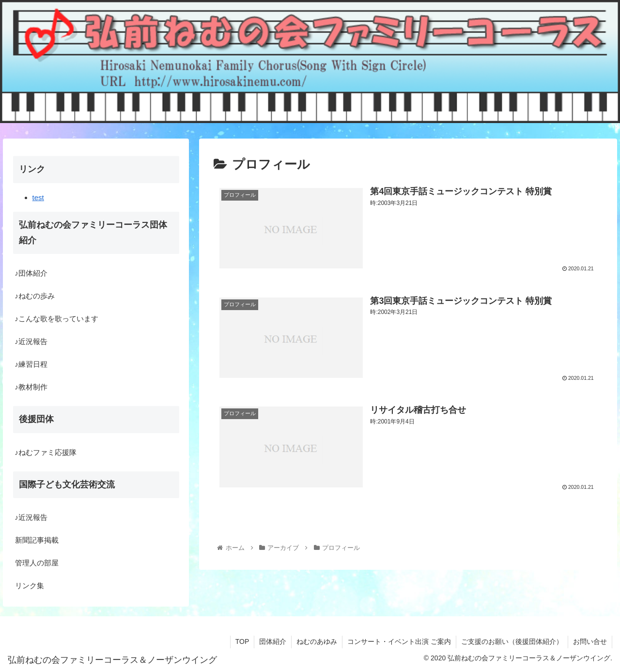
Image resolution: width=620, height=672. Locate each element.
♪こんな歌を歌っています (57, 319)
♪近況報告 (31, 341)
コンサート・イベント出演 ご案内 (399, 641)
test (38, 197)
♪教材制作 (31, 387)
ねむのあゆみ (317, 641)
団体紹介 (273, 641)
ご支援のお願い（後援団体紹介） (512, 641)
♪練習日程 (31, 364)
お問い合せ (590, 641)
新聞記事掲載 (37, 540)
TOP (242, 641)
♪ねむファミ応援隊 (46, 452)
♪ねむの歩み (35, 296)
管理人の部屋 (37, 563)
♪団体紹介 (31, 273)
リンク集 (30, 586)
